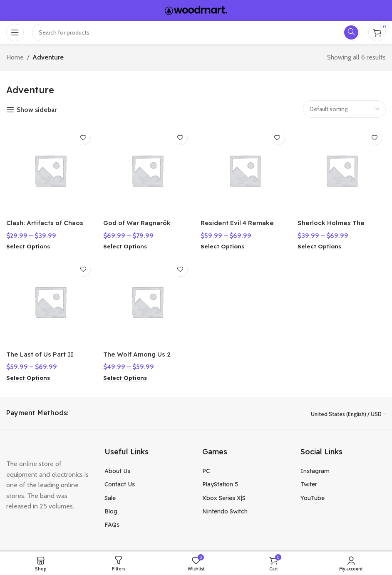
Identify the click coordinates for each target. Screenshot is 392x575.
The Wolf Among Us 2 (141, 352)
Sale (110, 496)
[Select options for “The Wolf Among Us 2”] (127, 377)
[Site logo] (196, 10)
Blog (111, 510)
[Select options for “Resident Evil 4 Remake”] (225, 244)
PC (206, 469)
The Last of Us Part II (43, 352)
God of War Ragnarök (141, 220)
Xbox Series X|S (224, 496)
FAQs (112, 523)
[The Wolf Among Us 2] (147, 302)
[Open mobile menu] (15, 32)
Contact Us (120, 483)
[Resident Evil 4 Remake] (245, 169)
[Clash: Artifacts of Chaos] (49, 169)
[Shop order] (344, 109)
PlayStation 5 (220, 483)
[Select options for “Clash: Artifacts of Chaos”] (29, 244)
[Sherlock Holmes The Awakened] (343, 169)
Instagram (315, 469)
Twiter (309, 483)
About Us (117, 469)
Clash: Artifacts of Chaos (47, 220)
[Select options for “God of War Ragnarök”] (127, 244)
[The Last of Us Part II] (49, 302)
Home (15, 57)
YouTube (313, 496)
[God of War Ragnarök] (147, 169)
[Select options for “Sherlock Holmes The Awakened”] (323, 244)
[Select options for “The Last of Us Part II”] (29, 377)
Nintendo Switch (225, 510)
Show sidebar (37, 110)
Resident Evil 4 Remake (241, 220)
